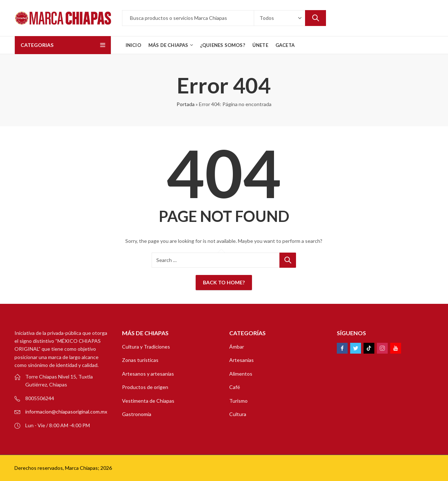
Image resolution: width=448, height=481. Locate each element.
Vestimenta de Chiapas (148, 401)
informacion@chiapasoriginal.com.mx (66, 412)
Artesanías (242, 360)
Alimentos (241, 374)
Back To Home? (224, 282)
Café (235, 387)
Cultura (238, 414)
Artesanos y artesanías (148, 374)
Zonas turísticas (140, 360)
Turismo (238, 401)
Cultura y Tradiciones (146, 347)
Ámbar (237, 347)
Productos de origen (145, 387)
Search (316, 18)
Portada (186, 104)
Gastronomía (137, 414)
